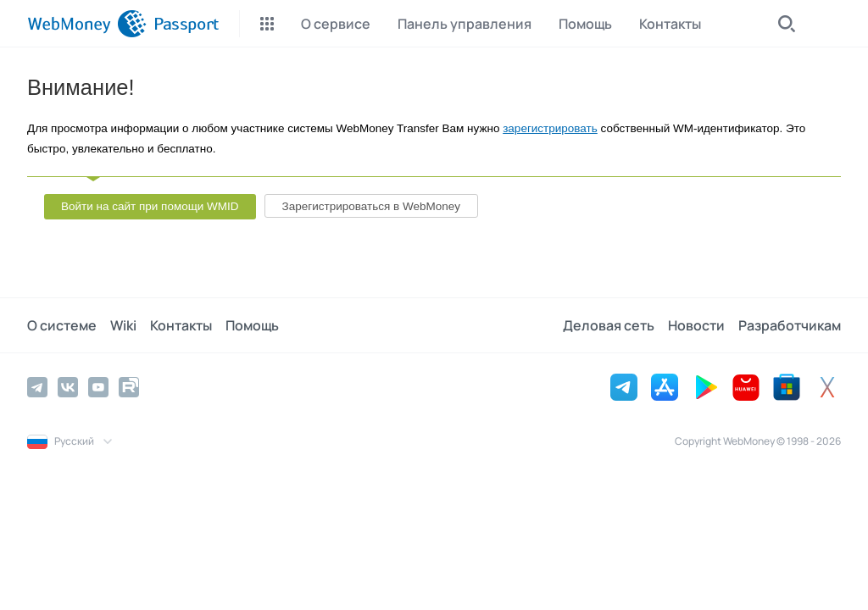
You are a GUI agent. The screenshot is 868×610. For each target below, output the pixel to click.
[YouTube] (98, 387)
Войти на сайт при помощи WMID (150, 206)
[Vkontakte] (68, 387)
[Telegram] (37, 387)
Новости (696, 325)
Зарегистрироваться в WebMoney (371, 206)
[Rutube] (129, 387)
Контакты (181, 325)
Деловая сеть (609, 325)
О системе (62, 325)
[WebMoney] (87, 24)
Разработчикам (790, 325)
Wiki (123, 325)
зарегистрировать (550, 128)
